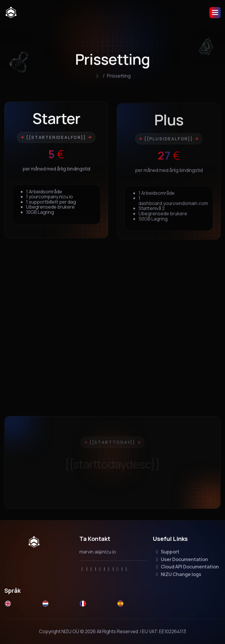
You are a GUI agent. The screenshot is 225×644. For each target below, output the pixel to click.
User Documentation (181, 559)
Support (167, 552)
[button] (215, 13)
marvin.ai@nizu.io (98, 552)
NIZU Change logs (178, 574)
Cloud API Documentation (186, 567)
